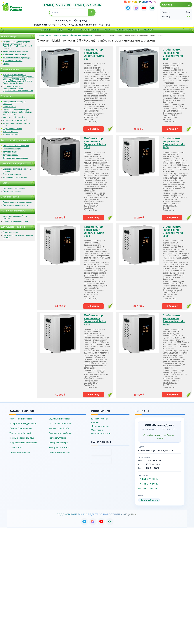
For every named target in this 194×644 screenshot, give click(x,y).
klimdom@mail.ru (149, 499)
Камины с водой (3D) (59, 427)
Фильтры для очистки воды (15, 176)
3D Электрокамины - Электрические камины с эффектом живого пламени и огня (18, 87)
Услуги (71, 29)
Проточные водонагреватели (16, 204)
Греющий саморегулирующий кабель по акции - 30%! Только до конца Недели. (18, 111)
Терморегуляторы (57, 437)
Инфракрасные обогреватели (16, 144)
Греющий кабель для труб (22, 437)
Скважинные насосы (12, 190)
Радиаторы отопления (13, 127)
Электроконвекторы (58, 441)
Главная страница (100, 418)
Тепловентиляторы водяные (15, 157)
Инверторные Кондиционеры (23, 422)
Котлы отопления (11, 130)
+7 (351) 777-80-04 (148, 478)
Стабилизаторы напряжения (15, 220)
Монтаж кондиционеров (21, 418)
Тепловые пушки (10, 151)
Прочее (6, 62)
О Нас (107, 29)
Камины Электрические (21, 427)
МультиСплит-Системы (60, 422)
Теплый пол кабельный (20, 432)
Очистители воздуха (12, 173)
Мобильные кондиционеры (15, 53)
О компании (97, 429)
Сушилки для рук (10, 231)
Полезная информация (127, 29)
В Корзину (93, 128)
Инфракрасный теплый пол (15, 116)
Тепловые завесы (11, 154)
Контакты (46, 29)
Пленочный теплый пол (60, 432)
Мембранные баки (11, 134)
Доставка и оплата (90, 29)
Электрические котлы (59, 446)
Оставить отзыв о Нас (102, 432)
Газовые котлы (9, 105)
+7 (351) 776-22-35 (148, 487)
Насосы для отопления (59, 451)
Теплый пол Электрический (15, 119)
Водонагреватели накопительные (18, 201)
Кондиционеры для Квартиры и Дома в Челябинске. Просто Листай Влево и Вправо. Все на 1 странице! (18, 44)
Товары (59, 29)
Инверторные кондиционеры (15, 50)
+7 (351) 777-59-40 (148, 482)
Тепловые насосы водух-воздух (17, 56)
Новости (149, 29)
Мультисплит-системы (13, 59)
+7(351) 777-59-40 (58, 4)
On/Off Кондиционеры (59, 418)
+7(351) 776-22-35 (86, 4)
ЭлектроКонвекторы (12, 148)
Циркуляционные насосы (14, 187)
